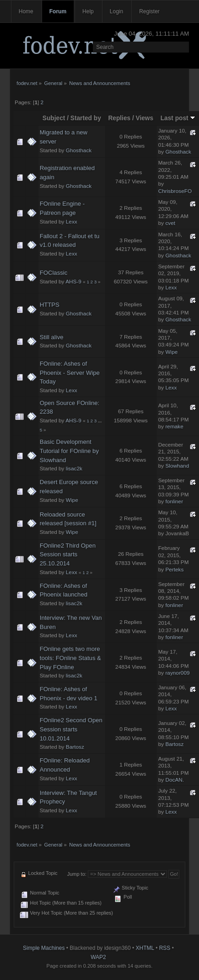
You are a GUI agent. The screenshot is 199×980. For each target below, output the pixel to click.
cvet (170, 223)
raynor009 (177, 673)
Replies (119, 118)
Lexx (72, 222)
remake (174, 426)
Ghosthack (79, 150)
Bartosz (75, 747)
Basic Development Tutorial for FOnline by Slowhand (69, 451)
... (100, 421)
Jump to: (77, 874)
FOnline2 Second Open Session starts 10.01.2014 (71, 729)
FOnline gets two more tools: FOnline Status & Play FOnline (70, 658)
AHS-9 (73, 282)
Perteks (174, 570)
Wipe (171, 352)
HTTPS (50, 305)
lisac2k (74, 469)
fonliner (174, 501)
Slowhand (177, 466)
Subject (54, 118)
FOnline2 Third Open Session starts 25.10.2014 (68, 554)
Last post (178, 118)
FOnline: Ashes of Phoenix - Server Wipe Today (70, 373)
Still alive (52, 337)
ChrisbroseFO (175, 191)
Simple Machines (44, 948)
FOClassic (54, 273)
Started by (86, 118)
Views (145, 118)
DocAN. (175, 780)
